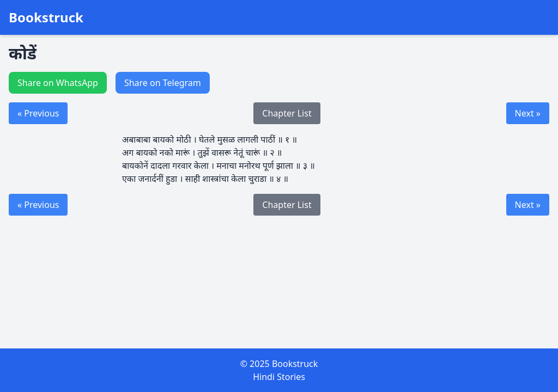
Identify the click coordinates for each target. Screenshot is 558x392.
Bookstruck (46, 17)
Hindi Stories (279, 377)
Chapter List (287, 113)
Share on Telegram (163, 83)
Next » (528, 113)
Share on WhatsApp (58, 83)
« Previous (38, 113)
